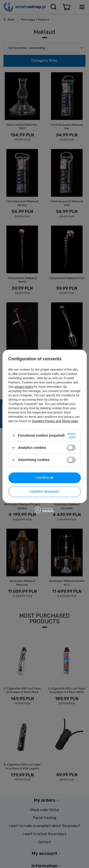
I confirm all (44, 478)
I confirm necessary (45, 492)
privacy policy (24, 387)
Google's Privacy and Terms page (55, 421)
